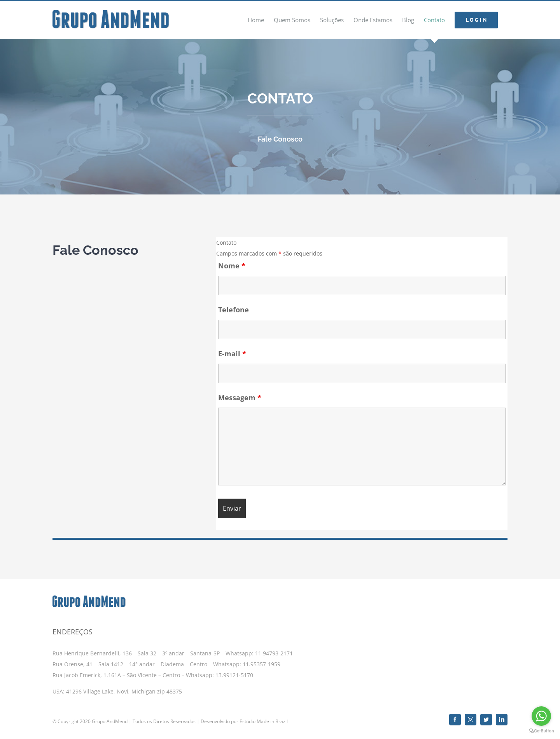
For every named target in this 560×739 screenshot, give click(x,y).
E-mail (232, 354)
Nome (232, 266)
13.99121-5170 (234, 672)
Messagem (240, 398)
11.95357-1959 (262, 661)
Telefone (234, 310)
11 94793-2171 (273, 650)
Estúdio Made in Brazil (264, 718)
